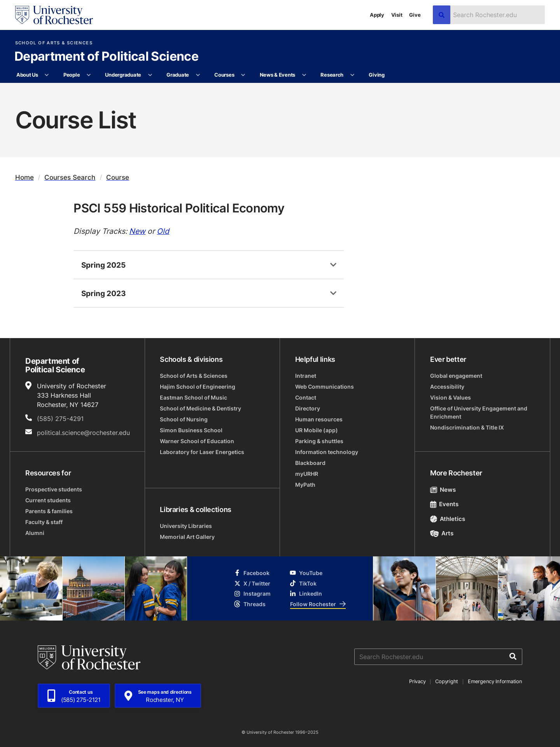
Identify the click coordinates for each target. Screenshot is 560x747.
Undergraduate (123, 75)
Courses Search (70, 177)
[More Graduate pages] (198, 75)
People (72, 75)
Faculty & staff (44, 522)
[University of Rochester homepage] (54, 15)
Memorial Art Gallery (187, 537)
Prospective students (54, 489)
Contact (306, 397)
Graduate (178, 75)
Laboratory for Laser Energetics (202, 452)
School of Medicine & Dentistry (200, 408)
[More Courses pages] (243, 75)
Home (24, 177)
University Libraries (186, 526)
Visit (397, 15)
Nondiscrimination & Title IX (467, 427)
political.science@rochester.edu (83, 433)
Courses (224, 75)
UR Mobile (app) (317, 430)
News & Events (278, 75)
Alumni (35, 533)
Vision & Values (451, 397)
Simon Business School (191, 430)
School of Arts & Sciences (54, 43)
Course (118, 177)
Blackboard (310, 463)
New (137, 231)
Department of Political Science (106, 57)
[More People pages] (89, 75)
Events (444, 504)
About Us (27, 75)
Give (415, 15)
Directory (308, 408)
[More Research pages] (352, 75)
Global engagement (456, 376)
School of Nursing (184, 419)
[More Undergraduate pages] (150, 75)
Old (163, 231)
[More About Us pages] (47, 75)
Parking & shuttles (319, 441)
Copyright (447, 681)
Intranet (306, 376)
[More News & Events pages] (304, 75)
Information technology (327, 452)
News (443, 490)
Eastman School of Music (193, 397)
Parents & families (49, 511)
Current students (48, 500)
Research (332, 75)
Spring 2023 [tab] (104, 293)
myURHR (307, 474)
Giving (376, 75)
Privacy (417, 681)
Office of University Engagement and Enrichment (479, 412)
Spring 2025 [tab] (103, 265)
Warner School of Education (197, 441)
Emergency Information (495, 681)
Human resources (319, 419)
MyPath (305, 485)
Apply (377, 15)
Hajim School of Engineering (198, 387)
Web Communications (325, 387)
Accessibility (447, 387)
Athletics (448, 519)
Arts (442, 533)
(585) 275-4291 (60, 419)
